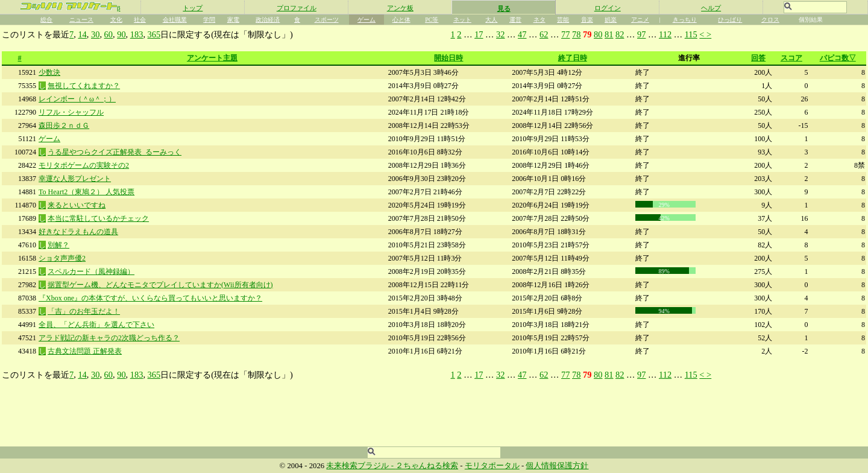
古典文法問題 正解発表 (85, 351)
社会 (140, 20)
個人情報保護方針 (557, 466)
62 (544, 34)
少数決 (49, 72)
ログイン (608, 8)
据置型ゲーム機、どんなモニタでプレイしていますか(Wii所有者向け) (160, 285)
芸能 (563, 20)
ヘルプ (711, 8)
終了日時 (573, 58)
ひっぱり (730, 20)
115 (691, 34)
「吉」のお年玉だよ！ (84, 311)
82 (620, 34)
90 (121, 34)
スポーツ (327, 20)
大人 (491, 20)
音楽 (587, 20)
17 (479, 34)
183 (137, 34)
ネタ (539, 20)
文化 (116, 20)
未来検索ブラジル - (361, 466)
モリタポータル (492, 466)
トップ (193, 8)
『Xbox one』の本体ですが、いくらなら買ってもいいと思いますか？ (150, 298)
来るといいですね (77, 205)
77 (565, 34)
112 (665, 34)
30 (95, 34)
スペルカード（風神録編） (91, 271)
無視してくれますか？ (84, 86)
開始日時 (448, 58)
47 (522, 34)
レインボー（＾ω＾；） (77, 99)
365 (154, 34)
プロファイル (297, 8)
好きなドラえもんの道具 (78, 232)
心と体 (401, 20)
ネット (462, 20)
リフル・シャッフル (71, 112)
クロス (770, 20)
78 (576, 34)
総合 (46, 20)
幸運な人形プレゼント (75, 179)
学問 (209, 20)
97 (641, 34)
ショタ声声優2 (62, 258)
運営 (515, 20)
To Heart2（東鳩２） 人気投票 (86, 192)
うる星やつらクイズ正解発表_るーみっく (115, 152)
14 (82, 34)
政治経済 (268, 20)
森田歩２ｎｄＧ (64, 125)
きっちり (685, 20)
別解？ (58, 245)
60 (108, 34)
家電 (233, 20)
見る (504, 8)
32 (500, 34)
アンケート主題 (212, 58)
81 (609, 34)
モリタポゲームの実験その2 (84, 165)
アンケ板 (400, 8)
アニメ (640, 20)
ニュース (81, 20)
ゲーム (366, 20)
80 (598, 34)
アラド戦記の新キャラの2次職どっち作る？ (109, 338)
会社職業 (175, 20)
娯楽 (611, 20)
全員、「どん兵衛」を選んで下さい (96, 325)
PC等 (432, 20)
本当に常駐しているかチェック (98, 218)
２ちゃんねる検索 (427, 466)
